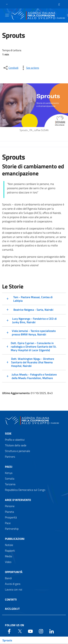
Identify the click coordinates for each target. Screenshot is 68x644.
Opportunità (14, 572)
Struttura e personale (17, 451)
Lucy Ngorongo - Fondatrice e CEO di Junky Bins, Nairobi (34, 320)
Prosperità (11, 517)
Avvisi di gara (13, 584)
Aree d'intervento (18, 500)
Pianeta (9, 512)
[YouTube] (30, 631)
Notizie (9, 545)
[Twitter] (20, 631)
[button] (7, 4)
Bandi (8, 578)
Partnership (12, 529)
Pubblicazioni (15, 539)
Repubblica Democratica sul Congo (25, 490)
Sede (8, 433)
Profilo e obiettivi (15, 440)
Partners (10, 457)
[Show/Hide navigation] (7, 15)
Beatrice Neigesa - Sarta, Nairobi (33, 310)
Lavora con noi (14, 589)
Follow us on (14, 625)
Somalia (10, 478)
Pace (8, 523)
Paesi (9, 467)
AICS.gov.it (12, 609)
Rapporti (10, 551)
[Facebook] (9, 631)
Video (8, 562)
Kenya (9, 473)
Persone (10, 506)
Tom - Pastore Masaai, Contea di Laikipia (33, 299)
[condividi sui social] (11, 68)
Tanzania (10, 484)
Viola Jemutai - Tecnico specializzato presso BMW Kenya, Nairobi (34, 333)
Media (8, 556)
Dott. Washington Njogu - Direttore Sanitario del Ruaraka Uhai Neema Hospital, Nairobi (33, 362)
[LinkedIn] (52, 631)
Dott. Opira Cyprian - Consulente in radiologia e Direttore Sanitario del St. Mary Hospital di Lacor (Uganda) (34, 347)
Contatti (11, 599)
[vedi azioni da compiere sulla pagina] (30, 68)
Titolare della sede (16, 445)
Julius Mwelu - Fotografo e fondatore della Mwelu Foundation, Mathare (34, 376)
